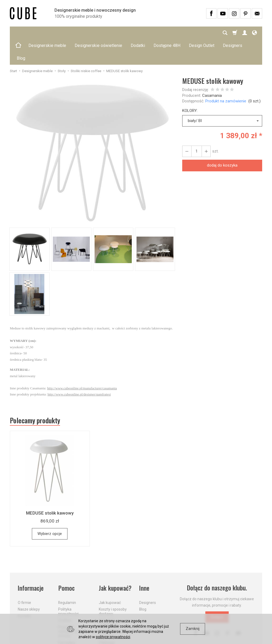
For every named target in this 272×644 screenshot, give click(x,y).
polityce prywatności (113, 637)
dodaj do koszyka (222, 140)
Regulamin (67, 577)
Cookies (65, 595)
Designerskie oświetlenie (98, 33)
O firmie (24, 577)
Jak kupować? (115, 562)
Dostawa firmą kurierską (111, 608)
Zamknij (193, 629)
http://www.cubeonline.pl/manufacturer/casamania (82, 363)
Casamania (212, 70)
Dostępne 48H (167, 33)
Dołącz (217, 591)
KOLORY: (190, 85)
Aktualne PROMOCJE (109, 597)
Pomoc (66, 562)
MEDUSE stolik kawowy (50, 488)
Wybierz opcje (50, 508)
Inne (144, 562)
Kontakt (24, 590)
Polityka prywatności (68, 586)
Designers (148, 577)
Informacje (31, 562)
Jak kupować (110, 577)
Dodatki (138, 33)
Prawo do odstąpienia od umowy (71, 606)
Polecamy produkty (35, 395)
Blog (143, 584)
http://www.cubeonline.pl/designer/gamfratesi (79, 369)
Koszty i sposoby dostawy (113, 586)
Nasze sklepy (29, 584)
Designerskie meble (47, 33)
